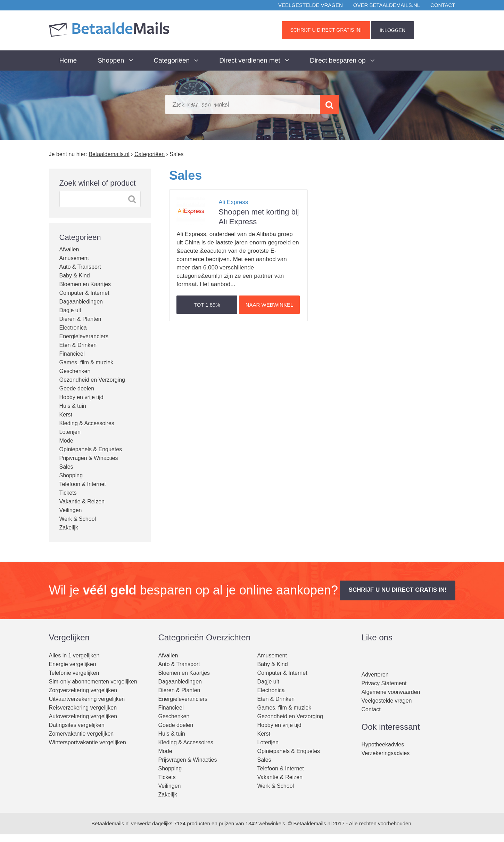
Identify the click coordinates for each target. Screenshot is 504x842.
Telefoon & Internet (83, 484)
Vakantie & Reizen (82, 501)
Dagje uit (70, 310)
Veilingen (71, 510)
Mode (66, 441)
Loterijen (70, 432)
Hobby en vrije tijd (81, 397)
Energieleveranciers (84, 336)
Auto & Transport (80, 267)
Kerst (66, 415)
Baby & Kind (75, 276)
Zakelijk (69, 528)
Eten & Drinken (78, 345)
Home (68, 60)
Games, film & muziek (86, 362)
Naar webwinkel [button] (270, 305)
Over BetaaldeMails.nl (387, 5)
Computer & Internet (84, 293)
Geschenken (75, 371)
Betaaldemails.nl (110, 823)
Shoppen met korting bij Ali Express (259, 212)
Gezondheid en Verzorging (92, 380)
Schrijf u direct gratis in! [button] (326, 30)
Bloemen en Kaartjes (85, 284)
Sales (66, 467)
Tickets (68, 493)
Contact (443, 5)
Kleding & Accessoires (87, 423)
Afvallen (69, 249)
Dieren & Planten (80, 319)
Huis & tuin (73, 406)
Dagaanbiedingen (81, 302)
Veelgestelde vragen (311, 5)
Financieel (72, 354)
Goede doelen (77, 388)
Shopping (71, 475)
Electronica (73, 328)
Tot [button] (207, 305)
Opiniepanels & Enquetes (91, 449)
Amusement (74, 258)
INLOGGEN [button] (393, 30)
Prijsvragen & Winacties (89, 458)
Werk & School (78, 519)
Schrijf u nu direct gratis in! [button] (397, 590)
